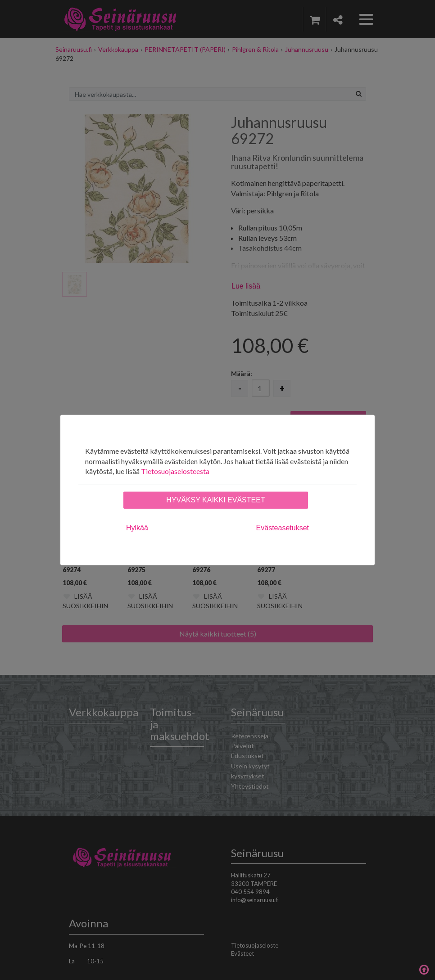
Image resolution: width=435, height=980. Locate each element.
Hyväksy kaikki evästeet (215, 500)
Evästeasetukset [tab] (283, 528)
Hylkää (137, 528)
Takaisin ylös (424, 969)
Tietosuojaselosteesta (175, 471)
